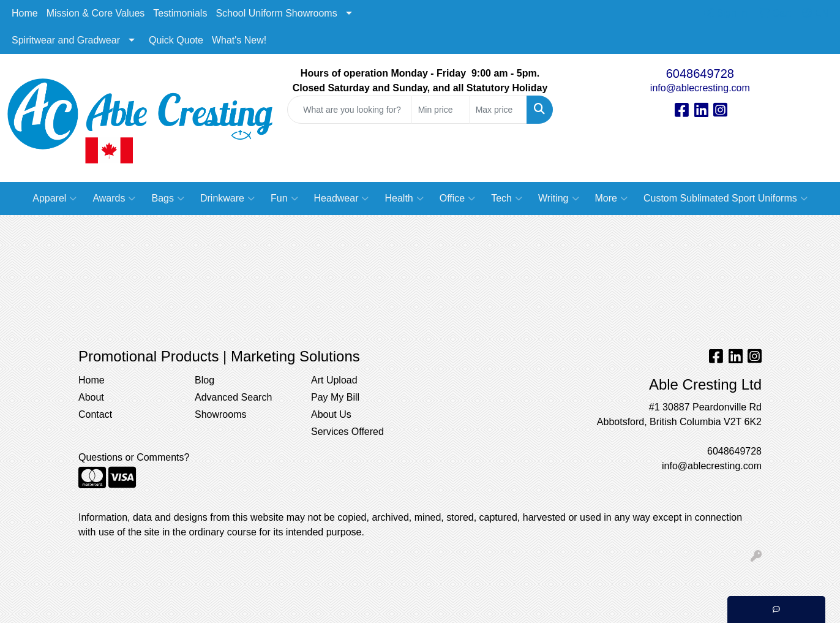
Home (25, 13)
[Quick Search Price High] (498, 110)
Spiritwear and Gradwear (66, 40)
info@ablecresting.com (700, 88)
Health (404, 198)
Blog (204, 380)
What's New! (239, 40)
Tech (507, 198)
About (91, 397)
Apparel (54, 198)
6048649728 (700, 74)
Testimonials (180, 13)
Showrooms (220, 414)
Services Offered (347, 432)
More (611, 198)
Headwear (342, 198)
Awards (114, 198)
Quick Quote (176, 40)
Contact (95, 414)
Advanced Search (233, 397)
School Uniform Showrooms (276, 13)
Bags (167, 198)
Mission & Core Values (96, 13)
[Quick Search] (349, 110)
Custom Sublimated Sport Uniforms (726, 198)
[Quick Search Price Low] (441, 110)
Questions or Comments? (134, 457)
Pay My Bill (335, 397)
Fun (284, 198)
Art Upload (334, 380)
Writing (559, 198)
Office (458, 198)
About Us (331, 414)
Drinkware (227, 198)
